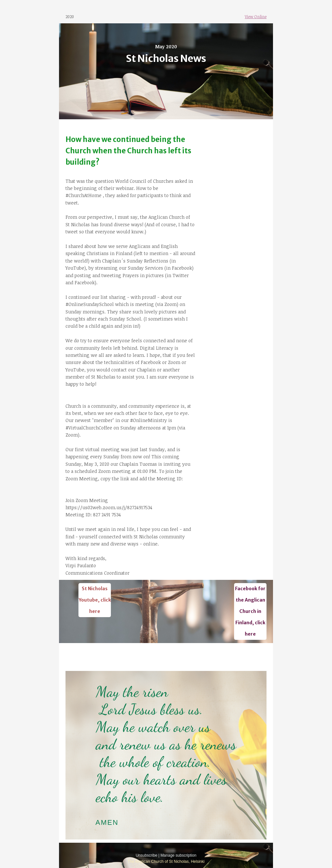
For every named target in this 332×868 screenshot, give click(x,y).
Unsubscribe (146, 855)
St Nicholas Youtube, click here (95, 600)
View (249, 17)
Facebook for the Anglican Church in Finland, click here (250, 611)
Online (260, 17)
